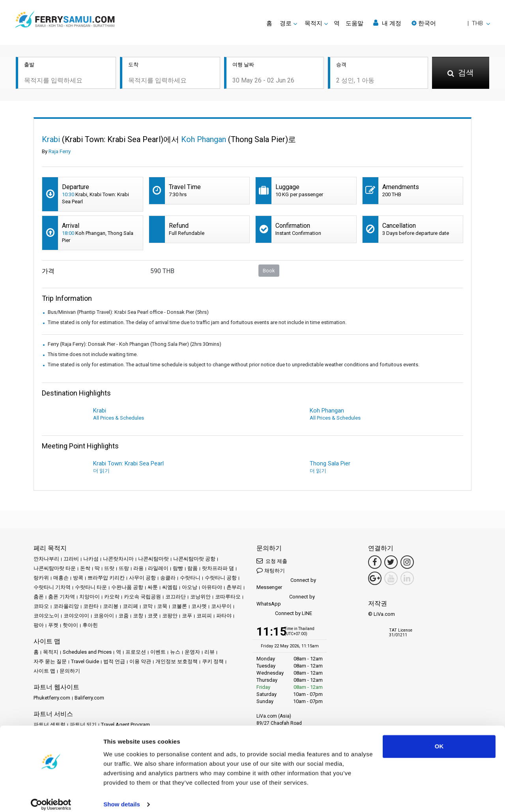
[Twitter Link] (391, 562)
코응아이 (104, 616)
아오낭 (190, 587)
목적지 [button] (313, 23)
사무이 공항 (142, 578)
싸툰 (153, 587)
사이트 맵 (44, 671)
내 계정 (387, 23)
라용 (138, 568)
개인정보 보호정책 (177, 661)
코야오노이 (46, 616)
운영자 (192, 652)
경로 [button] (286, 23)
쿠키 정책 (213, 661)
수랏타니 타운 (91, 587)
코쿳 (153, 616)
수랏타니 (190, 578)
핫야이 (70, 625)
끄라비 (71, 559)
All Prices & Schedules (119, 418)
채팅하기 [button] (271, 570)
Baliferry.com (89, 698)
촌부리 (234, 587)
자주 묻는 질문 (50, 661)
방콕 (78, 578)
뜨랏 (109, 568)
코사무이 (221, 606)
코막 (148, 606)
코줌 (123, 616)
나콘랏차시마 (118, 559)
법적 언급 (114, 661)
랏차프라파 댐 (218, 568)
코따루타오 (228, 597)
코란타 (91, 606)
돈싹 (85, 568)
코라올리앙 (66, 606)
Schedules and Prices (87, 652)
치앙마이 (90, 597)
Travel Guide (85, 661)
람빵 (178, 568)
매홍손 (61, 578)
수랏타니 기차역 (52, 587)
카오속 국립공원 (142, 597)
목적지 (51, 652)
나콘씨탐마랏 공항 (194, 559)
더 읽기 (101, 471)
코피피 (204, 616)
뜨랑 (124, 568)
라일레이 (158, 568)
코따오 (41, 606)
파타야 (224, 616)
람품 (193, 568)
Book (269, 271)
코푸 (187, 616)
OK (439, 738)
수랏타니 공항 (221, 578)
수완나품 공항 (127, 587)
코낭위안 (200, 597)
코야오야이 (76, 616)
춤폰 (39, 597)
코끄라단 (176, 597)
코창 (138, 616)
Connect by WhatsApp (286, 600)
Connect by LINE (284, 614)
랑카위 (41, 578)
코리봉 (111, 606)
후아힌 (90, 625)
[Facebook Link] (375, 562)
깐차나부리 (46, 559)
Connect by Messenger (286, 584)
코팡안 (170, 616)
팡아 (39, 625)
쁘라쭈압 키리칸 (106, 578)
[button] (451, 23)
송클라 (168, 578)
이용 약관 (140, 661)
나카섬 (91, 559)
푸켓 (53, 625)
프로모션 (136, 652)
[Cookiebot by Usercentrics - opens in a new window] (51, 797)
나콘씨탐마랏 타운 (55, 568)
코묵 (162, 606)
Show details (122, 796)
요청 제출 (272, 561)
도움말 (354, 23)
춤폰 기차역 (62, 597)
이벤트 (158, 652)
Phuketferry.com (52, 698)
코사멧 (199, 606)
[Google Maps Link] (375, 578)
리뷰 (209, 652)
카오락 (112, 597)
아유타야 (212, 587)
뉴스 (175, 652)
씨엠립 (170, 587)
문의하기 (70, 671)
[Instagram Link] (407, 562)
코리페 (130, 606)
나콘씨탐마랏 (153, 559)
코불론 (179, 606)
